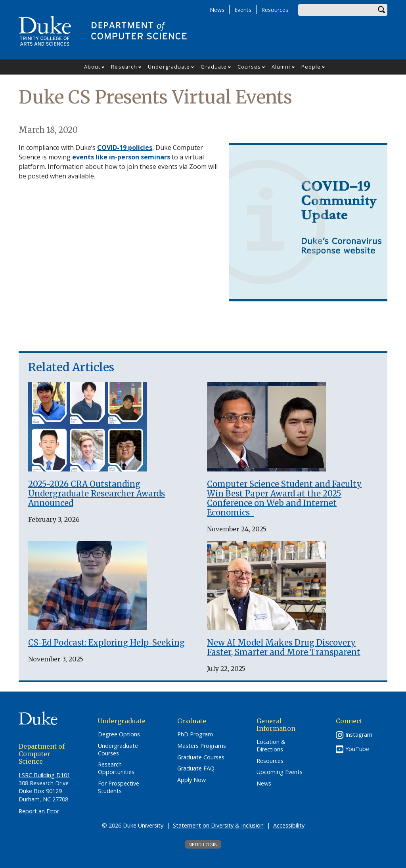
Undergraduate (169, 67)
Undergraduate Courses (118, 750)
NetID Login (203, 844)
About (92, 67)
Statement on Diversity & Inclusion (218, 825)
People (311, 67)
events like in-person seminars (121, 157)
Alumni (281, 67)
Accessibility (289, 825)
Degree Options (119, 734)
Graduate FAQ (196, 768)
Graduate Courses (201, 757)
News (217, 10)
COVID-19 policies (125, 148)
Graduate (214, 67)
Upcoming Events (280, 772)
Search (381, 10)
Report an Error (39, 811)
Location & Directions (271, 746)
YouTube (357, 749)
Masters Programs (202, 746)
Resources (275, 10)
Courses (249, 67)
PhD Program (195, 734)
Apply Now (192, 780)
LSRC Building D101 (44, 775)
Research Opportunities (116, 768)
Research (124, 67)
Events (243, 10)
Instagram (359, 735)
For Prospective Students (119, 787)
